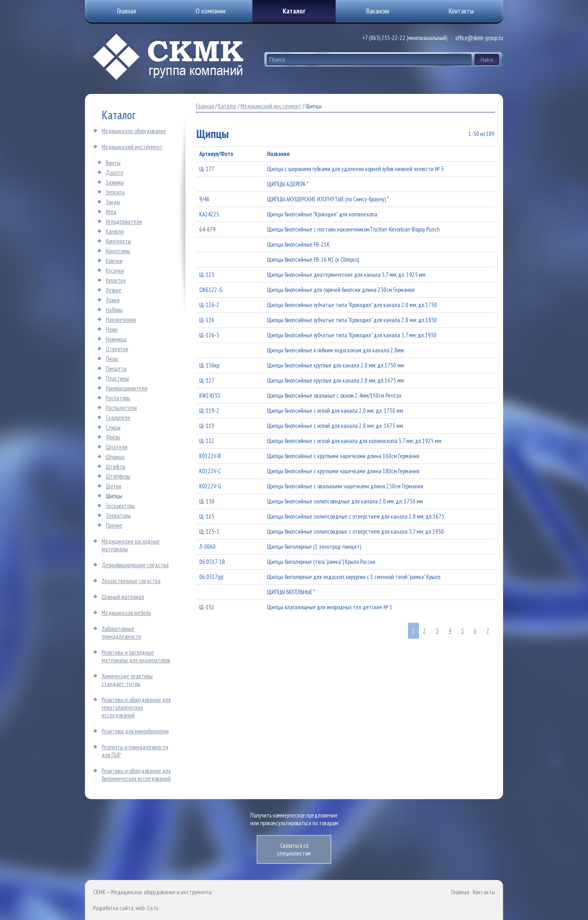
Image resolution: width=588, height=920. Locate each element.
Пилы (112, 359)
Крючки (114, 261)
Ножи (112, 329)
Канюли (115, 231)
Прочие (114, 525)
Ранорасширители (127, 388)
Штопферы (118, 476)
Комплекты (118, 241)
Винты (113, 163)
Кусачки (115, 271)
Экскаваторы (120, 506)
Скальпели (118, 418)
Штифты (116, 467)
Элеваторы (118, 516)
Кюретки (116, 280)
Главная (205, 106)
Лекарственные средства (131, 581)
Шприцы (115, 457)
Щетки (114, 486)
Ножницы (116, 339)
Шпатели (117, 447)
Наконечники (121, 320)
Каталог (294, 11)
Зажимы (115, 182)
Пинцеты (116, 369)
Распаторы (118, 398)
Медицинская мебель (126, 613)
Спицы (113, 427)
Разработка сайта (113, 908)
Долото (114, 173)
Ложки (113, 300)
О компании (210, 11)
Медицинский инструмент (132, 147)
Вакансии (378, 11)
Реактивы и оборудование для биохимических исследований (136, 775)
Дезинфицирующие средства (135, 565)
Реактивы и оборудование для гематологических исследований (136, 707)
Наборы (114, 310)
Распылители (121, 408)
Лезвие (114, 290)
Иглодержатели (124, 222)
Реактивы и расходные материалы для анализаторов (136, 656)
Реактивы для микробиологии (135, 731)
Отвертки (117, 349)
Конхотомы (118, 251)
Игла (111, 212)
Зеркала (115, 192)
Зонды (113, 202)
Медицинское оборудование (134, 131)
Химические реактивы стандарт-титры (127, 680)
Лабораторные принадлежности (121, 633)
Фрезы (113, 437)
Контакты (484, 892)
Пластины (117, 378)
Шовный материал (123, 597)
